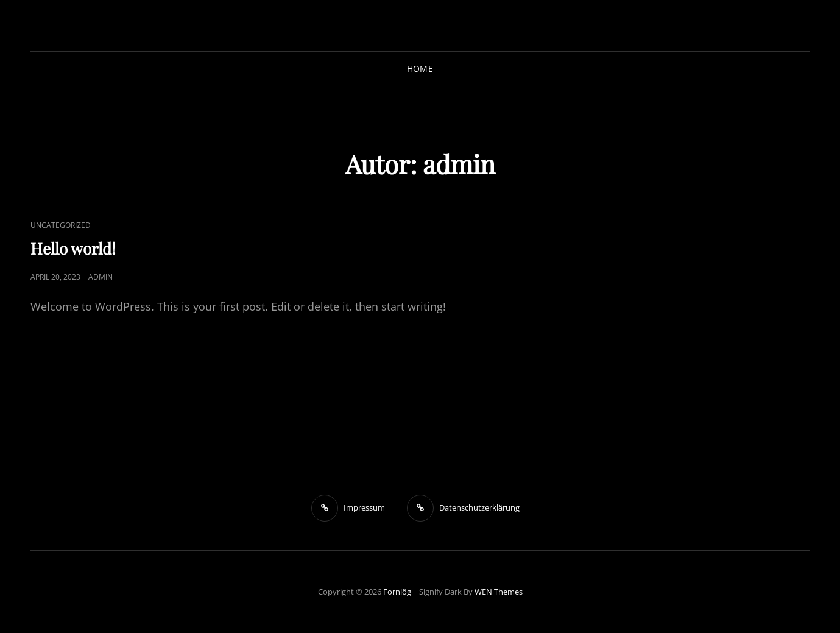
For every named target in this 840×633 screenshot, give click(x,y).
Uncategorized (61, 225)
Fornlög (397, 592)
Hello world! (73, 248)
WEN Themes (499, 592)
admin (101, 277)
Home (420, 69)
